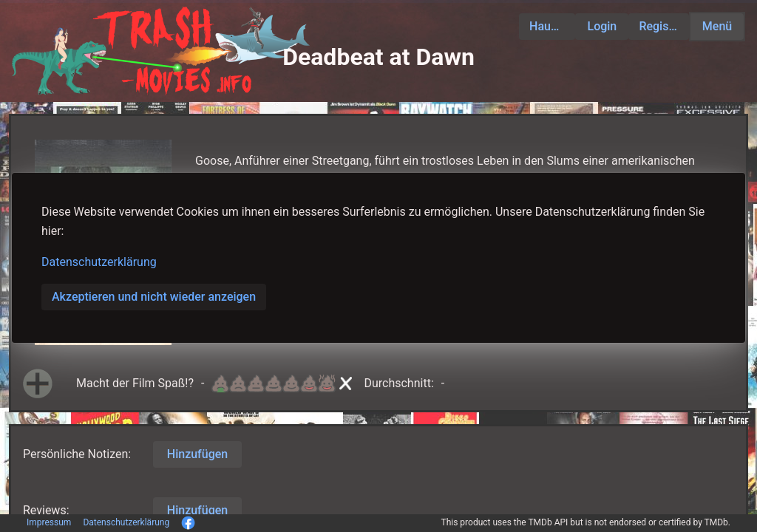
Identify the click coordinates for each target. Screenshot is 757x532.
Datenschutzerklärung (99, 262)
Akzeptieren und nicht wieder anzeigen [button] (154, 297)
